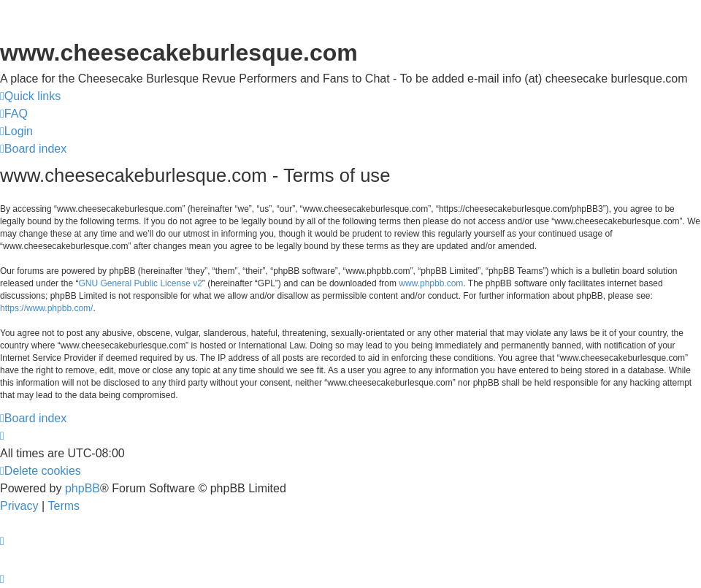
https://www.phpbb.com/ (46, 308)
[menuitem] (14, 114)
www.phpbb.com (431, 283)
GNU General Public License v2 (140, 283)
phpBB (83, 488)
